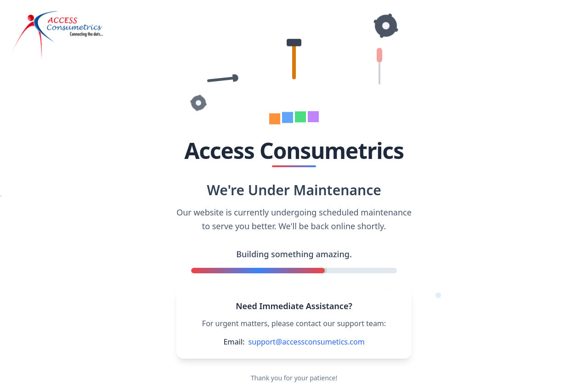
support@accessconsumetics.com (307, 342)
